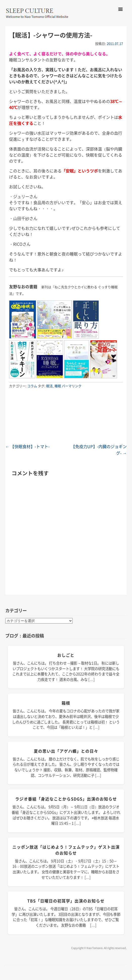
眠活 (49, 386)
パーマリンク (72, 386)
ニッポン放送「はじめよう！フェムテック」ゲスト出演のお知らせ (66, 850)
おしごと (66, 655)
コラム (32, 386)
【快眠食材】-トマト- (28, 446)
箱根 (66, 703)
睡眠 (58, 386)
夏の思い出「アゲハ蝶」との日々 (66, 751)
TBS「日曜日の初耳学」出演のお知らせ (66, 901)
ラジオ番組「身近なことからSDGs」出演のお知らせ (66, 799)
